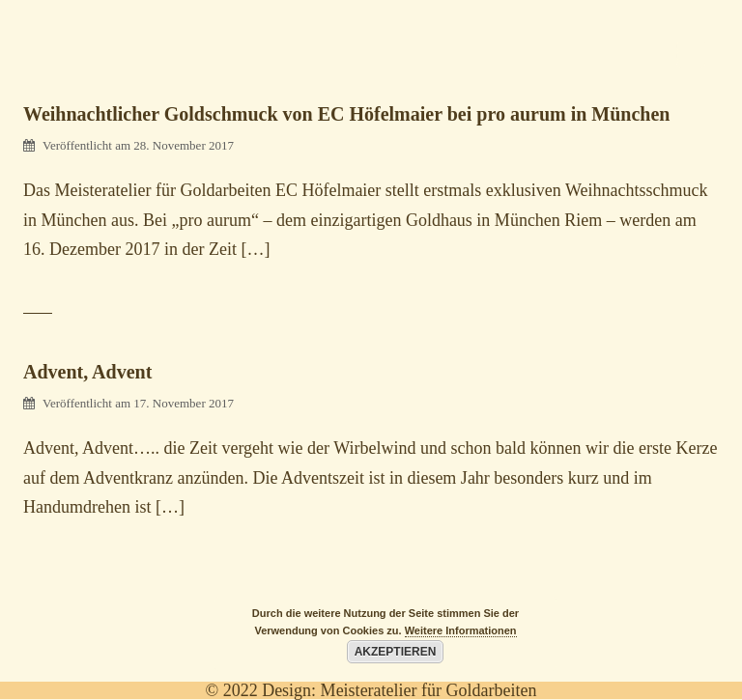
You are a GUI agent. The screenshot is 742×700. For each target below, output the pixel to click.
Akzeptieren (396, 652)
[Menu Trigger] (691, 53)
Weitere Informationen (461, 630)
